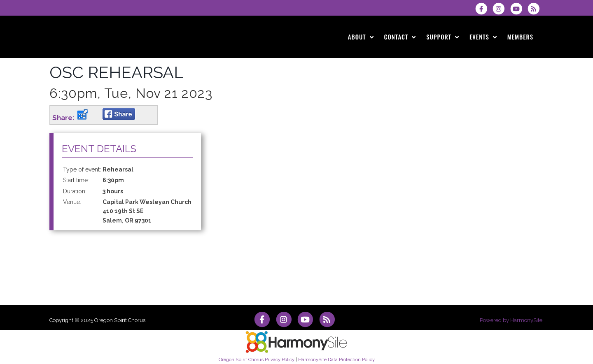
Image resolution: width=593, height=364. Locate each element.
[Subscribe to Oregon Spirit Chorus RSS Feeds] (536, 9)
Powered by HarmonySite (511, 320)
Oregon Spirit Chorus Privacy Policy (257, 359)
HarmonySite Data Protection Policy (336, 359)
